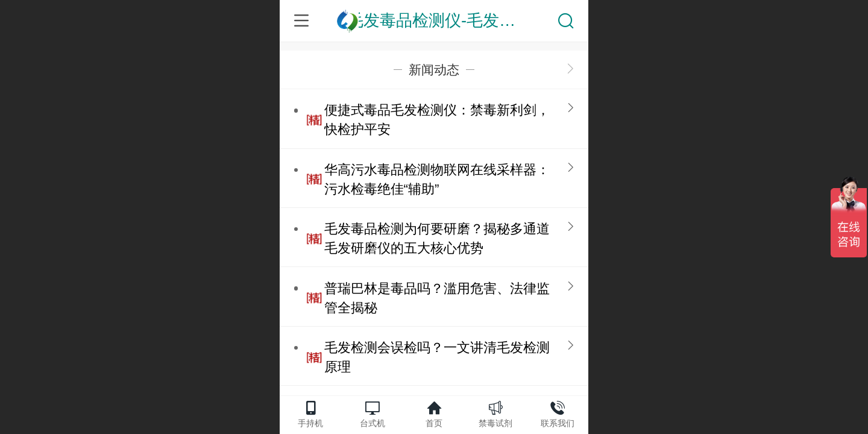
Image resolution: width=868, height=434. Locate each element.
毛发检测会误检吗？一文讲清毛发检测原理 (437, 357)
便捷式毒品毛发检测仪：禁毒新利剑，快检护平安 (437, 120)
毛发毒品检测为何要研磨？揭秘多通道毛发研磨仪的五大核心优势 (437, 238)
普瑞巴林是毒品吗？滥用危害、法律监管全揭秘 (437, 298)
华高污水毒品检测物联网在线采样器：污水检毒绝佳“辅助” (437, 179)
